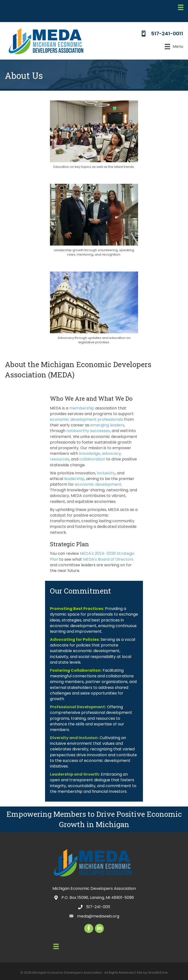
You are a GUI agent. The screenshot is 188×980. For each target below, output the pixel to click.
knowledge (90, 453)
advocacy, (112, 453)
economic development (98, 484)
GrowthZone (158, 973)
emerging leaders (107, 425)
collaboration (92, 459)
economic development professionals (87, 419)
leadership (74, 479)
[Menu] (181, 7)
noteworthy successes (88, 431)
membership (82, 408)
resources (60, 459)
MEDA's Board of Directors (108, 559)
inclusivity (106, 473)
